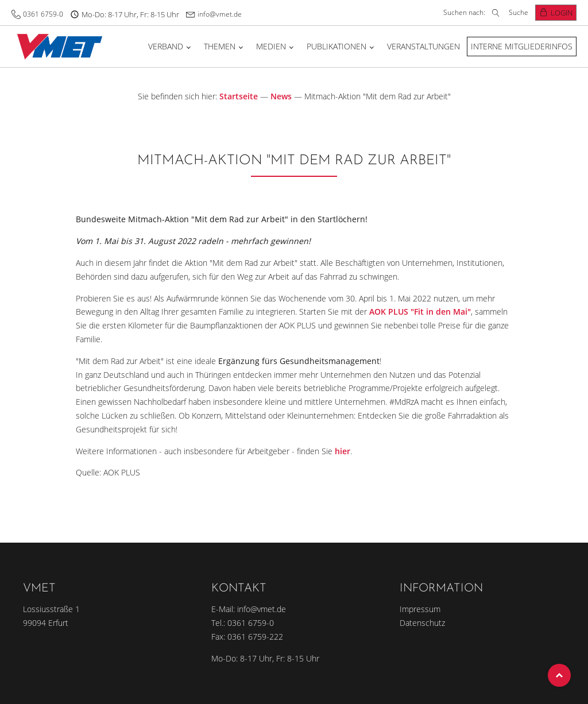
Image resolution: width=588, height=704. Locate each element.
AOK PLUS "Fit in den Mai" (420, 312)
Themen (220, 46)
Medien (271, 46)
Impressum (420, 609)
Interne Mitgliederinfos (522, 46)
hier (343, 451)
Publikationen (336, 46)
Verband (166, 46)
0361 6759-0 (43, 14)
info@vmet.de (220, 14)
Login (562, 13)
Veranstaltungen (423, 46)
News (281, 96)
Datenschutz (422, 623)
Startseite (239, 96)
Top (559, 675)
